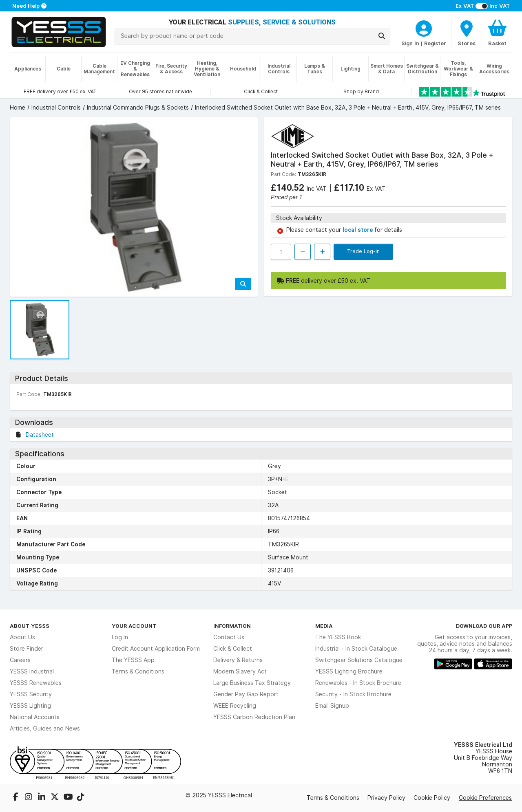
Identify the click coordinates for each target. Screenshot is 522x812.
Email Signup (332, 706)
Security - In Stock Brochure (353, 694)
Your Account (134, 626)
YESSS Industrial (32, 671)
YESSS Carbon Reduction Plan (254, 717)
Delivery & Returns (238, 660)
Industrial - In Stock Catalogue (356, 649)
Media (324, 626)
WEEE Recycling (235, 706)
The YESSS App (133, 660)
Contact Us (229, 637)
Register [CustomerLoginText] (435, 43)
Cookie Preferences (485, 798)
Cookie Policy (432, 798)
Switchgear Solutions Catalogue (359, 660)
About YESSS (30, 626)
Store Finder (27, 649)
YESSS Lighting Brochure (349, 671)
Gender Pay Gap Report (246, 694)
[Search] (382, 36)
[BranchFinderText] (467, 33)
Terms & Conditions (138, 671)
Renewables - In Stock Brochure (358, 683)
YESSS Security (31, 694)
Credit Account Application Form (156, 649)
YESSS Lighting (30, 706)
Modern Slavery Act (240, 671)
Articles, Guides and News (45, 728)
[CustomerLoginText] (424, 27)
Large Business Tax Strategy (252, 683)
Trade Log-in (363, 251)
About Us (22, 637)
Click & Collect (233, 649)
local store (358, 230)
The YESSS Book (338, 637)
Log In (120, 637)
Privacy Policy (386, 798)
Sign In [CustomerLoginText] (410, 43)
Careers (20, 660)
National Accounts (35, 717)
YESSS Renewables (36, 683)
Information (232, 626)
